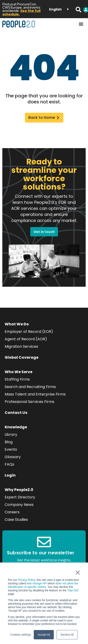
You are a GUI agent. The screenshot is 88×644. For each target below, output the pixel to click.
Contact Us (16, 413)
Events (11, 449)
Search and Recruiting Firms (30, 387)
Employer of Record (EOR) (29, 332)
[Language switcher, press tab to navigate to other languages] (59, 9)
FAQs (9, 464)
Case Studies (16, 520)
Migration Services (21, 346)
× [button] (78, 572)
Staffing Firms (17, 379)
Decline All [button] (67, 635)
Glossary (13, 457)
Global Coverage (22, 357)
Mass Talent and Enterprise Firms (35, 394)
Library (11, 434)
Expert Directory (20, 497)
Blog (9, 442)
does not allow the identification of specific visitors (43, 585)
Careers (12, 512)
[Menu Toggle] (81, 24)
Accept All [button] (44, 635)
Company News (19, 505)
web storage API (37, 583)
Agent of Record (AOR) (26, 339)
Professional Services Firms (29, 402)
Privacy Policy (27, 580)
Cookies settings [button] (21, 635)
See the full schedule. (21, 12)
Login (10, 475)
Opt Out (73, 590)
